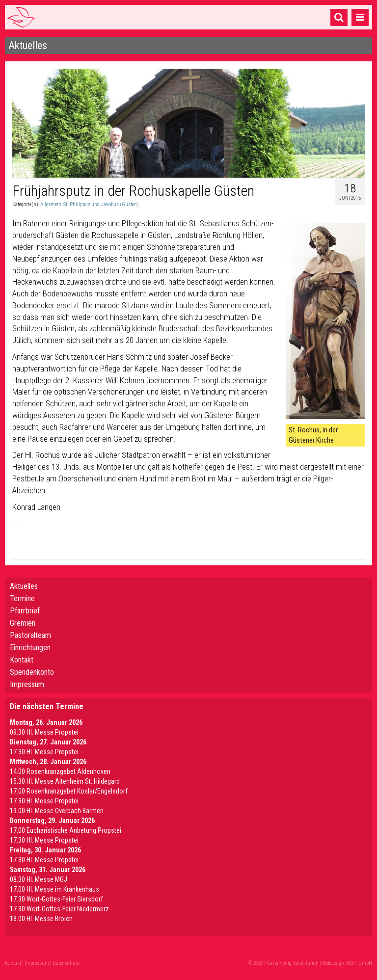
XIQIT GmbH (359, 963)
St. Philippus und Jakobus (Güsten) (101, 204)
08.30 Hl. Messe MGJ (39, 879)
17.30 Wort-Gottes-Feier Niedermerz (59, 909)
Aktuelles (24, 586)
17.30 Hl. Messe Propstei (44, 752)
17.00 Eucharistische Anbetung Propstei (66, 830)
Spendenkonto (32, 672)
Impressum (27, 684)
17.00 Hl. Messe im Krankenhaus (54, 889)
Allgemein (51, 204)
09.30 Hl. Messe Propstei (44, 732)
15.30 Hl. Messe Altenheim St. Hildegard (65, 781)
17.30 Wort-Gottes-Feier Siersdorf (56, 899)
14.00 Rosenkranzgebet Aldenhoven (60, 771)
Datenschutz (66, 963)
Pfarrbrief (25, 611)
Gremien (23, 623)
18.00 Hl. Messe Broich (41, 919)
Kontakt (22, 660)
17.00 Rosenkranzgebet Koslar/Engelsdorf (69, 791)
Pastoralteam (30, 635)
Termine (22, 598)
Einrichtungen (30, 648)
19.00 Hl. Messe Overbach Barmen (57, 811)
